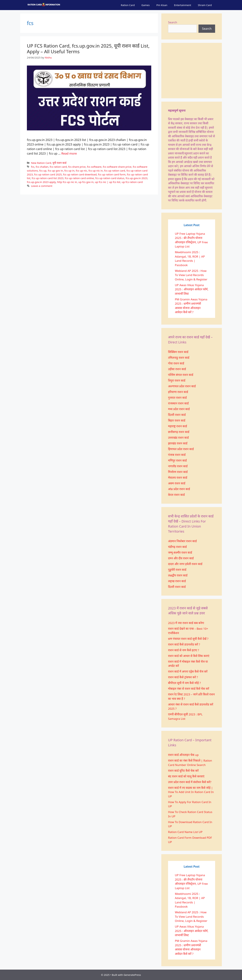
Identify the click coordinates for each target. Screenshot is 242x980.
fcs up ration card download (80, 174)
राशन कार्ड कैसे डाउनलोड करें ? (184, 644)
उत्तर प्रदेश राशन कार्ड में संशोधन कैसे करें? (190, 782)
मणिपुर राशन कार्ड (177, 460)
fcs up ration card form (112, 174)
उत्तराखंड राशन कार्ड (178, 438)
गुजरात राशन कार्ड (177, 398)
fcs (33, 167)
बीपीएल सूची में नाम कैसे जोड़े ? (184, 683)
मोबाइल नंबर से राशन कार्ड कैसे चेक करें (189, 689)
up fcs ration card (132, 182)
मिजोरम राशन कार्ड (178, 472)
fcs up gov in (55, 171)
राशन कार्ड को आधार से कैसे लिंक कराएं (189, 656)
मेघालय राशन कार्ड (178, 478)
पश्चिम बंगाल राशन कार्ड (181, 375)
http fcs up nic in (67, 182)
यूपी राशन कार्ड (59, 163)
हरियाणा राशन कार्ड (178, 392)
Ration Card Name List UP (185, 832)
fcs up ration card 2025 (48, 174)
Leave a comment (42, 186)
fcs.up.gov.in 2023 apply (41, 182)
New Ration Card (41, 163)
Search (173, 22)
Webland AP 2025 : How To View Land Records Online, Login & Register (191, 275)
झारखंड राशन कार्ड (178, 443)
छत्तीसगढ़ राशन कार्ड (179, 432)
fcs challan (42, 167)
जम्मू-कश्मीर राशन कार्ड (180, 552)
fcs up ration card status (110, 178)
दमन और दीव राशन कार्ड (181, 558)
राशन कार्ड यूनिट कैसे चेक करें (183, 771)
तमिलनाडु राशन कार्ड (179, 358)
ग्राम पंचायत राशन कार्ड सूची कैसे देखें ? (188, 639)
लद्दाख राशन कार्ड (177, 581)
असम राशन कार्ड (177, 483)
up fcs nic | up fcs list (108, 182)
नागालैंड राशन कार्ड (178, 466)
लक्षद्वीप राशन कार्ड (178, 575)
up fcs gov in (86, 182)
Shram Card (205, 5)
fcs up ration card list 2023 (48, 178)
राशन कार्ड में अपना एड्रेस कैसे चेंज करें (188, 671)
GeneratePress (132, 975)
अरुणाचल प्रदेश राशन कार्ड (182, 386)
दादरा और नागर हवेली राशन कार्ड (186, 564)
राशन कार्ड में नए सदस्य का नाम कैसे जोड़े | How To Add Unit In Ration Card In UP (191, 792)
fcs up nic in (96, 171)
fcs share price (77, 167)
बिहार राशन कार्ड (177, 420)
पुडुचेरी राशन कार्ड (177, 570)
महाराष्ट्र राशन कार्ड (178, 426)
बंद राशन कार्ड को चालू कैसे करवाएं (186, 776)
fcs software (94, 167)
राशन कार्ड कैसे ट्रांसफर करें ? (183, 677)
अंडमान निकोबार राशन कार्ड (182, 541)
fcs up (43, 171)
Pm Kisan (162, 5)
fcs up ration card (115, 171)
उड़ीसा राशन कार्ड (177, 369)
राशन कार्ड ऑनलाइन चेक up (183, 755)
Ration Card (128, 5)
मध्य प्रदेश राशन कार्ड (179, 409)
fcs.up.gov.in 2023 (137, 178)
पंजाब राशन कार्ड (177, 455)
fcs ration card (58, 167)
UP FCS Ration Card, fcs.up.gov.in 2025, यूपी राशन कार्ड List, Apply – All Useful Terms (88, 49)
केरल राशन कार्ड (176, 495)
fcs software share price (117, 167)
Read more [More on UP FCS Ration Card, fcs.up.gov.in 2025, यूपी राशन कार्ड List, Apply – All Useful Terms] (69, 153)
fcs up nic (82, 171)
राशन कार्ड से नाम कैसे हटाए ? (184, 650)
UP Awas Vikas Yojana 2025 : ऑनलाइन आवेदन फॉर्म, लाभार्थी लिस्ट (191, 289)
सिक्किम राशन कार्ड (178, 352)
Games (145, 5)
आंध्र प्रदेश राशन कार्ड (179, 489)
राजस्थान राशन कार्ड (178, 403)
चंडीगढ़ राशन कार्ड (177, 547)
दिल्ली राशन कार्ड (177, 415)
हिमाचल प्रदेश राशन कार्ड (181, 449)
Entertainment (183, 5)
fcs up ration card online (79, 178)
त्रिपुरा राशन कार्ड (177, 380)
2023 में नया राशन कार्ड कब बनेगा (186, 623)
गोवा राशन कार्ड (176, 363)
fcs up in (69, 171)
